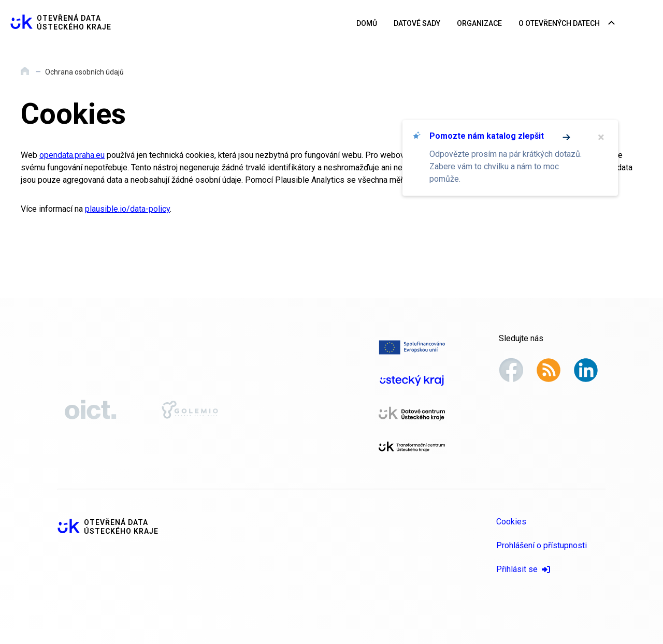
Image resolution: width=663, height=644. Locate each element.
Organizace (479, 23)
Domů (367, 23)
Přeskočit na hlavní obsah (0, 1)
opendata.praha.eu (72, 155)
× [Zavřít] (601, 137)
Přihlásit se (523, 569)
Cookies (511, 522)
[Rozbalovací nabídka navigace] (611, 24)
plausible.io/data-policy (127, 209)
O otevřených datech (559, 23)
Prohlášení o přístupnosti (542, 545)
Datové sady (417, 23)
